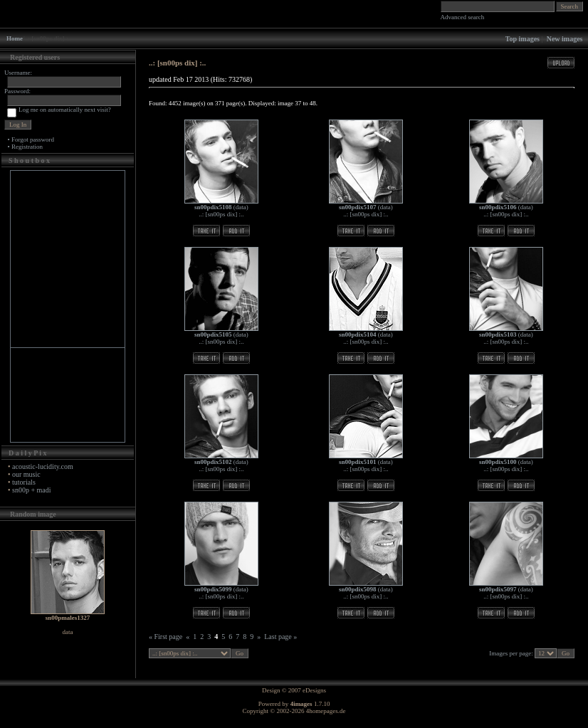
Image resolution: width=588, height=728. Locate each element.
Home (15, 38)
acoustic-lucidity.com (43, 466)
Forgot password (33, 139)
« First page (166, 637)
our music (26, 474)
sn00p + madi (32, 490)
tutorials (24, 482)
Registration (27, 147)
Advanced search (463, 17)
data (241, 207)
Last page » (280, 637)
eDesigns (314, 690)
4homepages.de (326, 711)
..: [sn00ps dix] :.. (221, 214)
